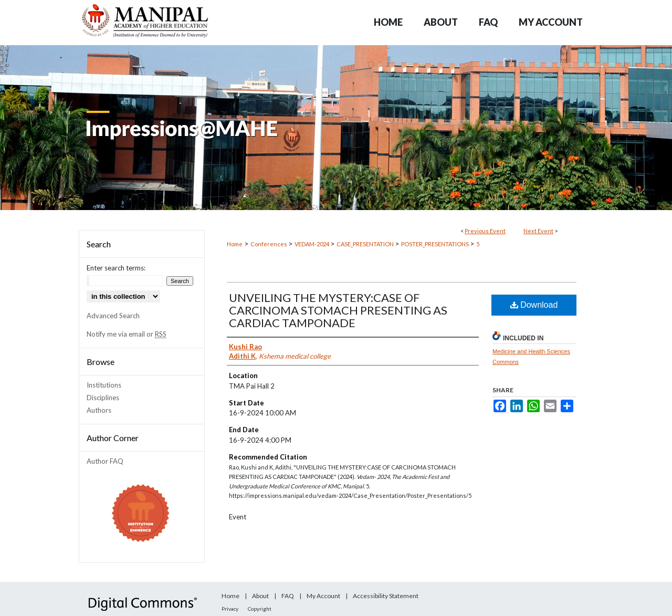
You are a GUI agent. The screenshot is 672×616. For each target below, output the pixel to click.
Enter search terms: (116, 268)
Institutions (104, 385)
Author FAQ (105, 461)
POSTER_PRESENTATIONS (435, 244)
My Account (323, 596)
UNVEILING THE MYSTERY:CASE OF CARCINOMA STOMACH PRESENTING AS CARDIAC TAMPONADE (338, 310)
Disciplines (103, 398)
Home (235, 244)
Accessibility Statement (386, 596)
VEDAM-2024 (312, 244)
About (260, 596)
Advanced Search (113, 316)
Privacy (230, 609)
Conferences (269, 244)
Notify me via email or (127, 334)
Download (534, 305)
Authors (99, 410)
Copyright (260, 609)
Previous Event (485, 231)
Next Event (538, 231)
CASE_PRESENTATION (366, 244)
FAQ (288, 596)
